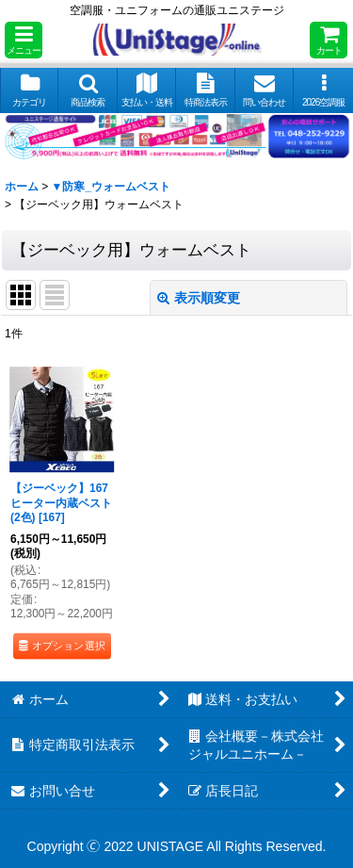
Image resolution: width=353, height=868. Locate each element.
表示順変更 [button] (199, 298)
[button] (24, 40)
